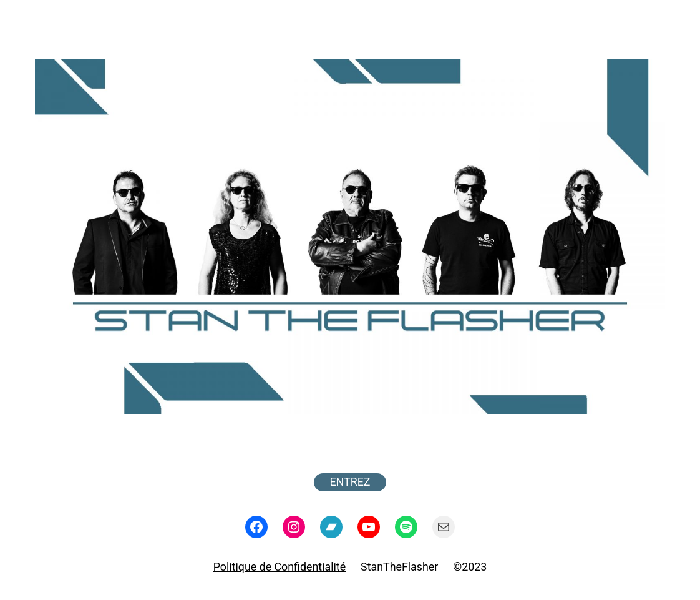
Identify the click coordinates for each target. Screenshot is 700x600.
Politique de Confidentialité (280, 567)
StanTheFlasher (399, 567)
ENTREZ (350, 482)
